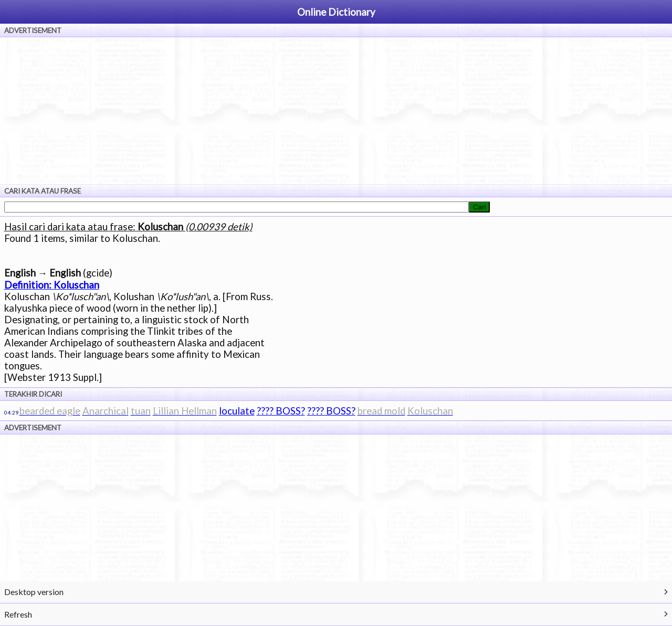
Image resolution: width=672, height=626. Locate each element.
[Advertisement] (336, 111)
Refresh (18, 614)
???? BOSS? (281, 411)
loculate (237, 411)
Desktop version (34, 592)
